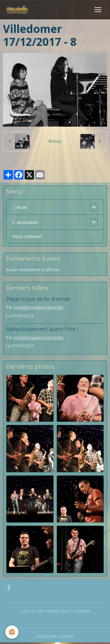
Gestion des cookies (55, 636)
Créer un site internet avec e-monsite (55, 611)
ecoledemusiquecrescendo (38, 307)
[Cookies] (12, 632)
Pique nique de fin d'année (38, 299)
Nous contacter (27, 236)
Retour (55, 141)
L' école (20, 207)
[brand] (18, 10)
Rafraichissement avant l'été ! (42, 329)
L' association (25, 222)
